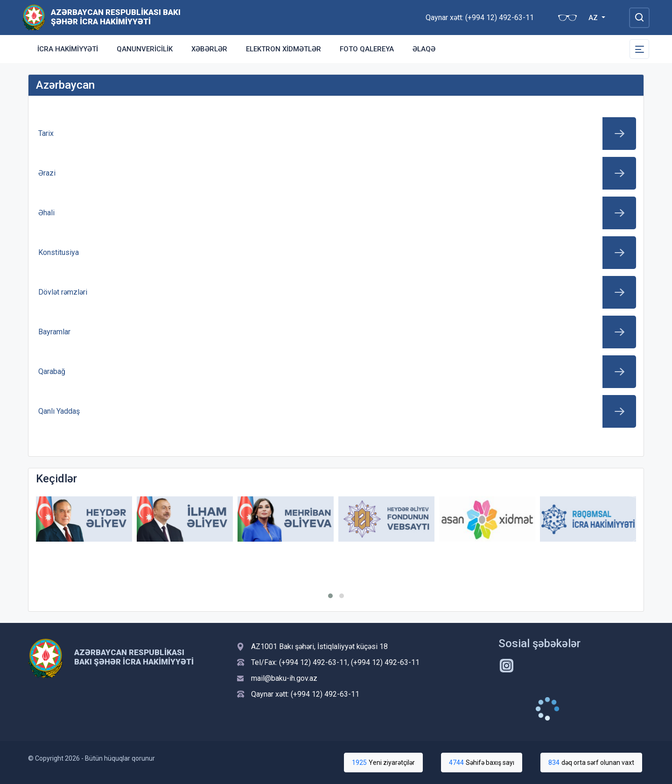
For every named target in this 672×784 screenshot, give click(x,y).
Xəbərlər (209, 49)
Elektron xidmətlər (283, 49)
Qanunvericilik (145, 49)
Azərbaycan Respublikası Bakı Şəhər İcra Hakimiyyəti (116, 17)
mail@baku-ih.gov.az (284, 678)
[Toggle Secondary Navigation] (639, 49)
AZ (594, 18)
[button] (330, 596)
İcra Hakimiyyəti (68, 49)
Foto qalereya (367, 49)
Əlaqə (424, 49)
